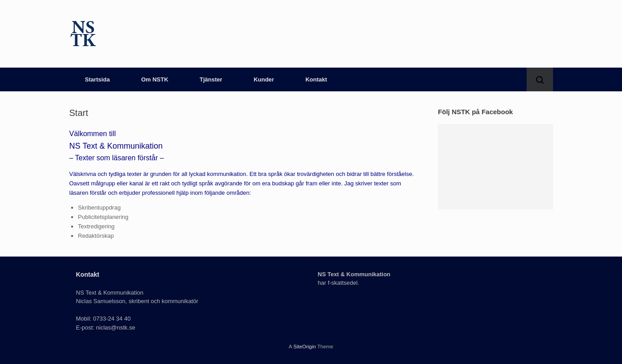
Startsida (98, 79)
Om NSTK (155, 79)
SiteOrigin (305, 347)
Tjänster (211, 79)
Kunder (264, 79)
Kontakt (316, 79)
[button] (540, 79)
